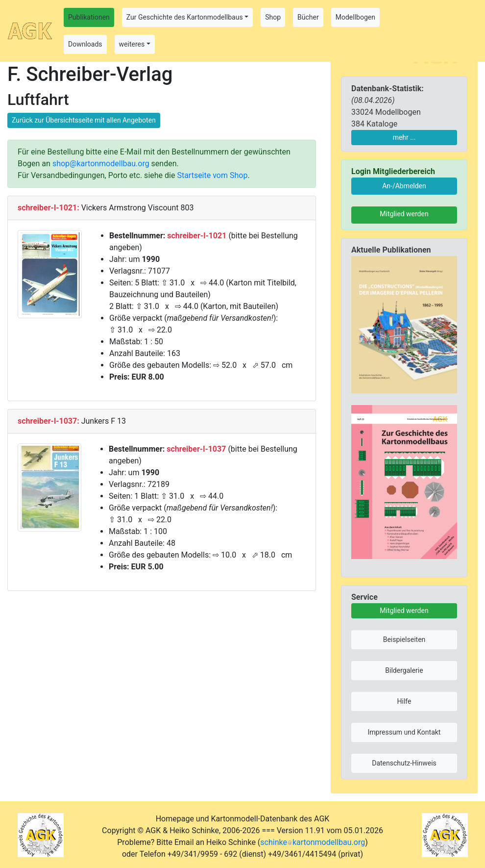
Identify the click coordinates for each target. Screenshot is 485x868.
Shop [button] (273, 17)
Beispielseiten (404, 639)
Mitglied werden (404, 214)
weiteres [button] (132, 44)
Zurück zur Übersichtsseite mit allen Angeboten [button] (84, 120)
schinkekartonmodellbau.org (313, 842)
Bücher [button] (308, 17)
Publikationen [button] (89, 17)
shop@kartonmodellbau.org (101, 164)
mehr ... (404, 137)
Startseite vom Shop (212, 175)
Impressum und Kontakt (404, 732)
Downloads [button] (85, 44)
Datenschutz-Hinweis (404, 763)
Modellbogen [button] (355, 17)
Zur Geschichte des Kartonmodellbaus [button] (185, 17)
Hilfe (404, 701)
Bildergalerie (404, 670)
